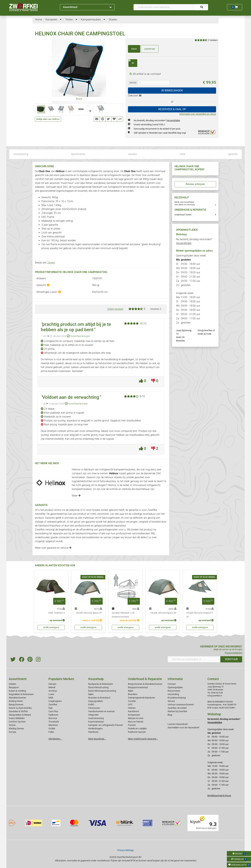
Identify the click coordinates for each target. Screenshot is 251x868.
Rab (51, 708)
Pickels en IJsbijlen (137, 728)
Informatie (175, 679)
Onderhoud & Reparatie (145, 679)
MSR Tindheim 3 (57, 613)
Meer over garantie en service (53, 548)
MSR (51, 698)
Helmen (132, 708)
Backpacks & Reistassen (101, 684)
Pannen (132, 725)
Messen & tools (136, 718)
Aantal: (133, 83)
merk (183, 154)
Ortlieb (52, 728)
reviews (133, 154)
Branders (133, 694)
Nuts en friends (136, 722)
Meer (76, 496)
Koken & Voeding (17, 691)
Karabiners (133, 711)
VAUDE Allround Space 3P (163, 613)
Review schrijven (195, 184)
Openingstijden (175, 687)
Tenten (51, 263)
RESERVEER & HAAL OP (172, 109)
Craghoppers (55, 701)
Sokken (12, 684)
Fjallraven (53, 715)
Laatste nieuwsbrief (178, 724)
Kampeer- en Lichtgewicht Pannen (106, 725)
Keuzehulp (96, 679)
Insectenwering (96, 718)
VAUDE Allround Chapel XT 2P (200, 615)
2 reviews (213, 40)
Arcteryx (53, 691)
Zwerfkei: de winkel (177, 708)
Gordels (132, 701)
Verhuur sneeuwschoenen (181, 705)
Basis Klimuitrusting (98, 687)
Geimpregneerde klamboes (141, 698)
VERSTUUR (231, 659)
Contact (172, 684)
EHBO (91, 705)
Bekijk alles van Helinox (48, 119)
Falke (51, 732)
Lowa (51, 694)
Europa (12, 732)
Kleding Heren (16, 701)
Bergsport (14, 687)
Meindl (52, 687)
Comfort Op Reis (17, 722)
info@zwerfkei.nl (206, 330)
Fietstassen (94, 708)
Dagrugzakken (96, 701)
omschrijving (21, 154)
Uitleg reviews (115, 309)
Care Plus (53, 711)
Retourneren (174, 691)
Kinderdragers (95, 728)
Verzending (173, 694)
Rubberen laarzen (137, 732)
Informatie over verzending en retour (198, 114)
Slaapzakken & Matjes (20, 715)
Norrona (53, 718)
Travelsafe (54, 722)
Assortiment (87, 7)
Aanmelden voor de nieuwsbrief (183, 728)
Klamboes (93, 732)
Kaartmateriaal (96, 722)
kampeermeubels (82, 489)
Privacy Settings (125, 850)
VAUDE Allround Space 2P (89, 613)
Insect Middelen (17, 718)
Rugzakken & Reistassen (21, 694)
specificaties (78, 154)
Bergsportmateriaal (138, 687)
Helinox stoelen (113, 477)
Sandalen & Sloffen (18, 711)
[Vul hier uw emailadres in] (194, 659)
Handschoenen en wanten (102, 711)
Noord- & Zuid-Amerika (20, 708)
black (134, 49)
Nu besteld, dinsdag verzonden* (157, 120)
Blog (170, 715)
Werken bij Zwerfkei (177, 711)
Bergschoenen (16, 705)
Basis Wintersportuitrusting (102, 691)
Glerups (52, 684)
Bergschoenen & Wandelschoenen (145, 684)
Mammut (53, 725)
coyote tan (150, 49)
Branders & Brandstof (99, 698)
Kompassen (134, 715)
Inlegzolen (93, 715)
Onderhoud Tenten (183, 215)
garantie (233, 154)
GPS (130, 705)
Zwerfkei (53, 705)
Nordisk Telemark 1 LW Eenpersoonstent (123, 615)
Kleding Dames (16, 728)
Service (171, 701)
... (60, 19)
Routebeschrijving (177, 698)
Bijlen (91, 694)
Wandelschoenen (17, 698)
